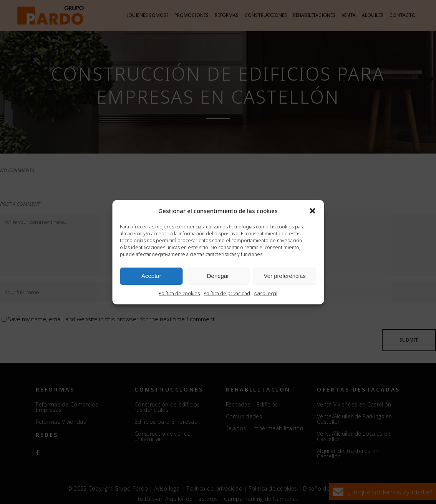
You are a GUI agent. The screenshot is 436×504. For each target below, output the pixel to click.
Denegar (218, 276)
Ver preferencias (285, 276)
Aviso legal (266, 293)
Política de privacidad (227, 293)
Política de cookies (179, 293)
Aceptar (151, 276)
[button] (312, 211)
